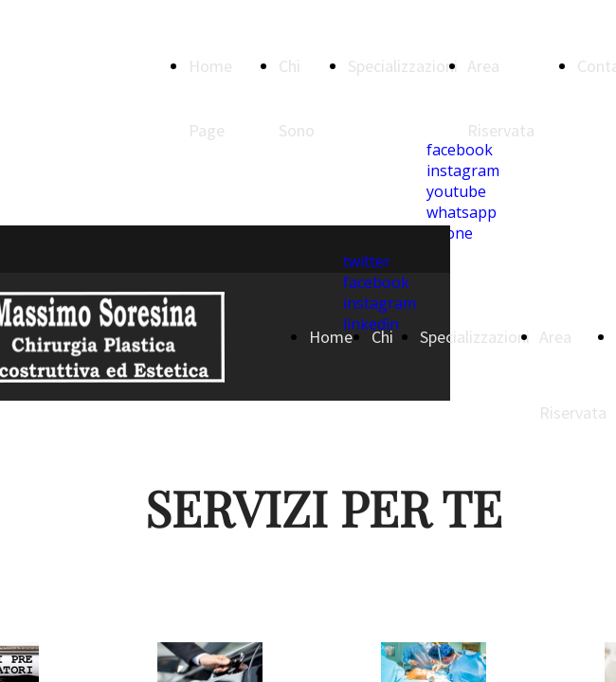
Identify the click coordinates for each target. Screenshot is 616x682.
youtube (456, 191)
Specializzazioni (403, 66)
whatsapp (462, 212)
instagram (463, 170)
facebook (460, 150)
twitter (367, 261)
